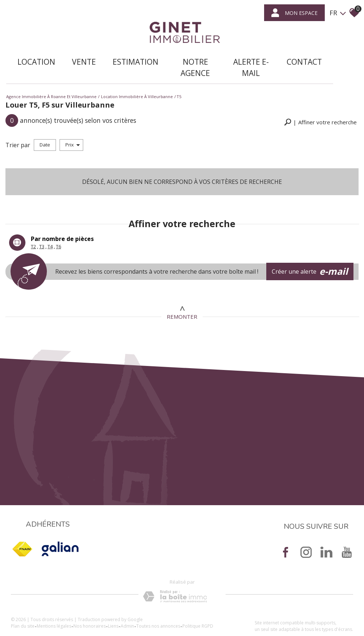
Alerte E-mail (229, 58)
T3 (42, 227)
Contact (277, 52)
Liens (120, 614)
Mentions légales (61, 614)
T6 (58, 227)
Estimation (130, 52)
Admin (135, 614)
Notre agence (184, 58)
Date (45, 128)
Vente (78, 52)
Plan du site (30, 614)
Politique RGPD (205, 614)
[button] (320, 107)
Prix (73, 128)
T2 (33, 227)
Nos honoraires (97, 614)
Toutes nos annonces (165, 614)
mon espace (293, 14)
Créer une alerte (315, 252)
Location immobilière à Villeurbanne (137, 83)
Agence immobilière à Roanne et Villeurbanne (51, 83)
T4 (50, 227)
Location (31, 52)
